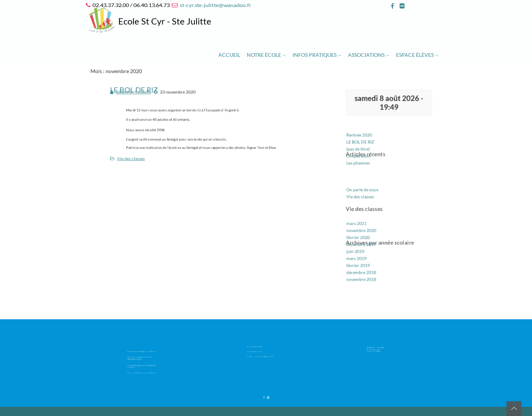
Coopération (362, 159)
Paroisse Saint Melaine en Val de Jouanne (143, 369)
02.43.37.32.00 (260, 347)
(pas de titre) (361, 153)
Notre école (264, 55)
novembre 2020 (364, 226)
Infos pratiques (315, 55)
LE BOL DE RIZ (363, 146)
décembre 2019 (364, 239)
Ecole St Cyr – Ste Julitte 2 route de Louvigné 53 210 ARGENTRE (379, 349)
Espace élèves (415, 55)
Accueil (229, 55)
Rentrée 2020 (362, 140)
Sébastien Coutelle (140, 96)
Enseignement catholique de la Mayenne (143, 353)
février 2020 (361, 232)
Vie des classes (138, 156)
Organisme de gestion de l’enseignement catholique (143, 364)
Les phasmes (361, 166)
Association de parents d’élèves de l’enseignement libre (141, 358)
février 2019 (361, 258)
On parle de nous (365, 190)
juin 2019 (359, 245)
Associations (366, 55)
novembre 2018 (364, 270)
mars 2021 (360, 220)
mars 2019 (360, 252)
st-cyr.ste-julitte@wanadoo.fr (214, 5)
